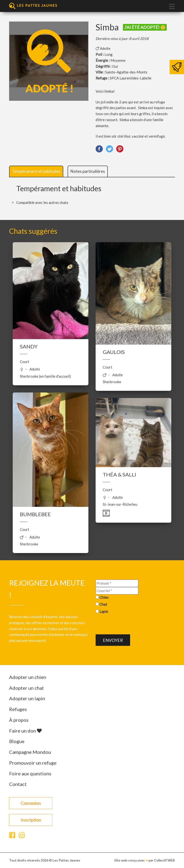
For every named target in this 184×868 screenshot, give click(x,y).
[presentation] (132, 625)
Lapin (104, 611)
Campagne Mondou (30, 752)
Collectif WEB (164, 860)
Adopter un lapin (27, 698)
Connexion (31, 803)
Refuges (18, 709)
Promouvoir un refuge (33, 763)
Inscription (31, 820)
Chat (103, 604)
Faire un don (25, 731)
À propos (19, 720)
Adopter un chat (26, 688)
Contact (18, 784)
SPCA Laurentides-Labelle (131, 78)
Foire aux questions (30, 773)
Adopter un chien (28, 677)
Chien (104, 597)
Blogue (17, 741)
